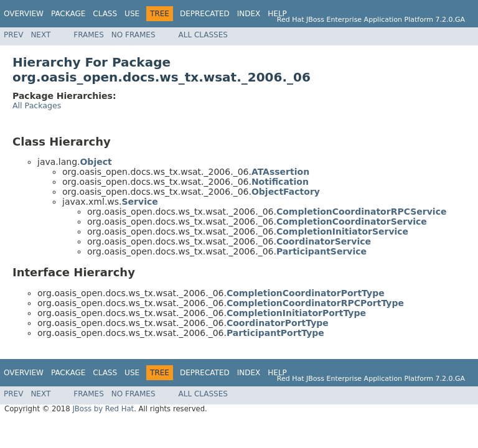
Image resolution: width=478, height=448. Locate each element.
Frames (89, 35)
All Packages (37, 105)
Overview (24, 14)
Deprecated (205, 14)
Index (249, 14)
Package (68, 14)
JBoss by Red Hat (103, 409)
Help (277, 14)
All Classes (203, 35)
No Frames (134, 35)
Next (40, 35)
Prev (13, 35)
